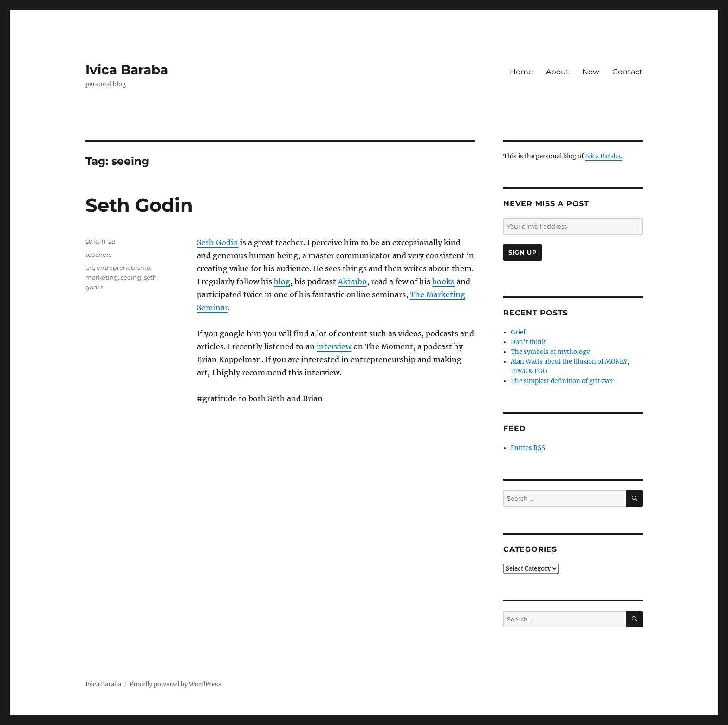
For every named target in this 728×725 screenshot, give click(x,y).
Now (591, 72)
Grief (518, 332)
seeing (131, 277)
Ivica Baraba (127, 70)
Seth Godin (139, 205)
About (558, 72)
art (90, 268)
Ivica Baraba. (604, 156)
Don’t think (528, 342)
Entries (528, 448)
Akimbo (352, 281)
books (443, 281)
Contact (627, 72)
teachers (98, 255)
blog (282, 281)
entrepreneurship (123, 268)
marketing (102, 277)
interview (334, 346)
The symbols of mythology (550, 352)
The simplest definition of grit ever (562, 381)
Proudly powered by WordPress (175, 684)
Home (521, 72)
